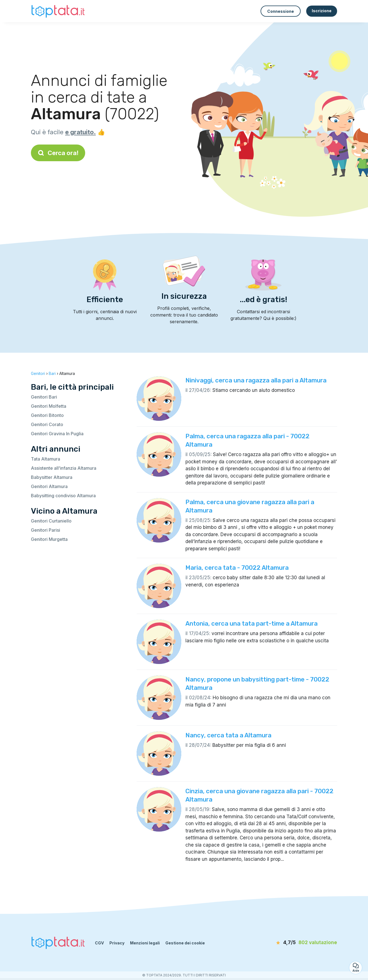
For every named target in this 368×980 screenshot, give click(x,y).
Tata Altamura (46, 459)
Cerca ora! (58, 153)
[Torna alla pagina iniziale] (59, 11)
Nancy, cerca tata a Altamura (228, 735)
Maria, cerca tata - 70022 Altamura (237, 568)
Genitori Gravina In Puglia (57, 434)
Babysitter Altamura (52, 477)
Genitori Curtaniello (51, 521)
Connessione (281, 11)
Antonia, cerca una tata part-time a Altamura (252, 624)
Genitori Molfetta (49, 406)
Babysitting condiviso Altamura (63, 496)
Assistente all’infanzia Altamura (64, 468)
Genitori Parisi (46, 530)
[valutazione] (305, 943)
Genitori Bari (44, 397)
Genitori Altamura (49, 486)
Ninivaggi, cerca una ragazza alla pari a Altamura (256, 380)
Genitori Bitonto (47, 415)
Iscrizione (322, 11)
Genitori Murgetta (49, 539)
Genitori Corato (47, 424)
